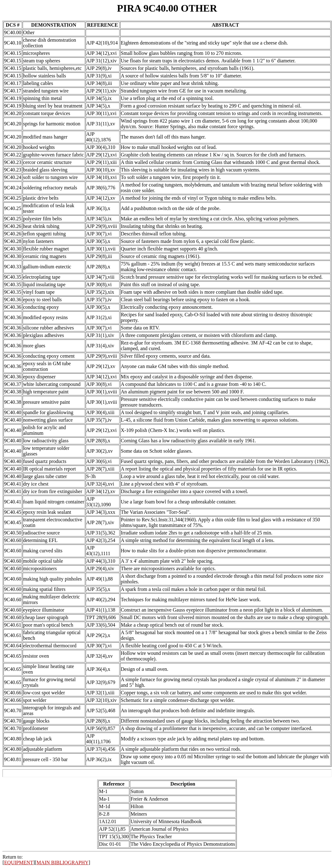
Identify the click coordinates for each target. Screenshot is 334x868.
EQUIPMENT (19, 863)
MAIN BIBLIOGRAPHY (62, 863)
